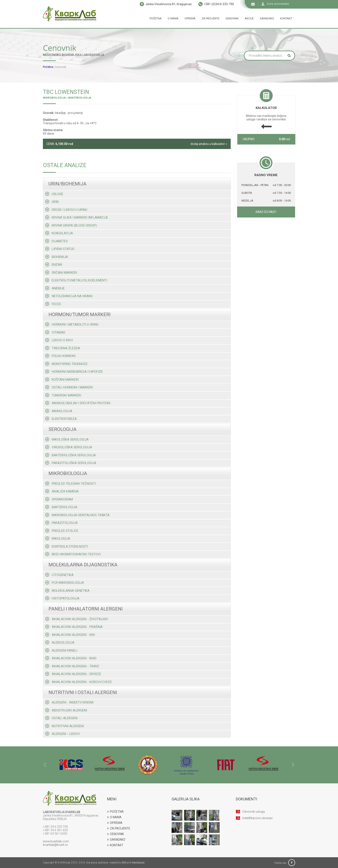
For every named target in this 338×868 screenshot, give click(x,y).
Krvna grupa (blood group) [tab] (71, 225)
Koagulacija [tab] (59, 233)
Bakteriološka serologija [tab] (70, 455)
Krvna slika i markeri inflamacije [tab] (77, 217)
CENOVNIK (116, 834)
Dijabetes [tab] (56, 241)
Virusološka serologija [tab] (69, 447)
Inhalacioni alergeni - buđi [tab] (71, 658)
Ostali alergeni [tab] (61, 718)
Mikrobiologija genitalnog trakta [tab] (77, 515)
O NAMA (114, 817)
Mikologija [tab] (58, 538)
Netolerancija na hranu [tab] (69, 296)
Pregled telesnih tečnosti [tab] (70, 484)
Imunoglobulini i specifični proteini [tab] (78, 403)
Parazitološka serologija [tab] (71, 463)
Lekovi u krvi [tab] (59, 340)
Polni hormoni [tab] (60, 356)
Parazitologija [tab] (61, 523)
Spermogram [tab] (59, 499)
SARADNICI (116, 840)
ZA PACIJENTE (119, 828)
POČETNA (115, 812)
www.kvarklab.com (56, 841)
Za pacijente (210, 18)
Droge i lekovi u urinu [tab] (66, 210)
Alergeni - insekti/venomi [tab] (69, 702)
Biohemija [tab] (57, 257)
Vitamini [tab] (55, 332)
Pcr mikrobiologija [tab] (65, 583)
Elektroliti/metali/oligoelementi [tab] (76, 280)
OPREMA (115, 823)
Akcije (249, 18)
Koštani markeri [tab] (62, 380)
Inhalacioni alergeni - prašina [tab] (74, 627)
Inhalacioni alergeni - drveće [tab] (73, 674)
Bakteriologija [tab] (61, 507)
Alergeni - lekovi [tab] (63, 734)
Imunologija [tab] (59, 411)
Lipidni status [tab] (60, 249)
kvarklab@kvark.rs (55, 845)
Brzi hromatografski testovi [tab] (73, 554)
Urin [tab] (52, 202)
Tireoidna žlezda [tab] (63, 348)
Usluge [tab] (54, 194)
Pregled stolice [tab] (62, 531)
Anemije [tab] (55, 288)
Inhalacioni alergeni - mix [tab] (70, 635)
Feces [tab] (53, 304)
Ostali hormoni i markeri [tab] (69, 387)
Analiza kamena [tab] (62, 491)
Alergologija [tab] (60, 642)
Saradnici (267, 18)
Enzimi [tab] (54, 265)
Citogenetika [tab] (59, 575)
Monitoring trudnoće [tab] (66, 364)
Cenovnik (232, 18)
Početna (156, 18)
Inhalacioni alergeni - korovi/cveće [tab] (79, 682)
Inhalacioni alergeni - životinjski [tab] (77, 619)
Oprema (190, 18)
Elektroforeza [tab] (61, 419)
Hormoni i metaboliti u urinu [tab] (72, 324)
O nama (173, 18)
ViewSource (138, 863)
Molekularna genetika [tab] (67, 591)
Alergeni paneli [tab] (61, 650)
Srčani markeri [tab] (61, 273)
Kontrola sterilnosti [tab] (67, 546)
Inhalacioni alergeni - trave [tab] (72, 666)
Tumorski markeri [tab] (63, 395)
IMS (124, 863)
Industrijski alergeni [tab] (66, 710)
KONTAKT (115, 845)
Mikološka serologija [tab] (67, 439)
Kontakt (286, 18)
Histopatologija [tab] (62, 598)
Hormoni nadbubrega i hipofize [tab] (74, 372)
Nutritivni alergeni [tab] (65, 726)
